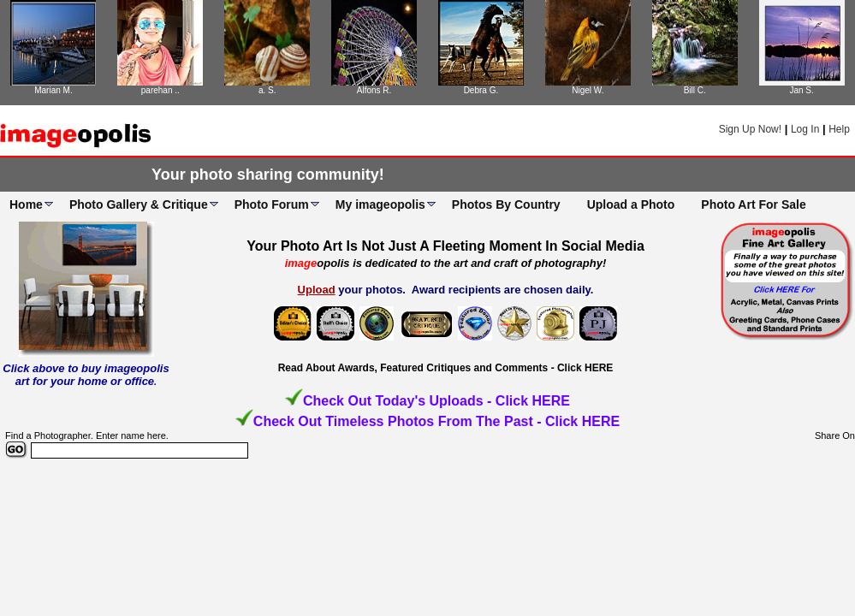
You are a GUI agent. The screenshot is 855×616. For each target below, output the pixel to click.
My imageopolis (380, 204)
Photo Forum (272, 204)
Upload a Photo (631, 204)
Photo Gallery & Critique (139, 204)
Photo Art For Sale (753, 204)
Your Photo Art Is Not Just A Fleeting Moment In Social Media (445, 246)
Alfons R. (374, 90)
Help (839, 129)
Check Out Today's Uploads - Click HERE (436, 401)
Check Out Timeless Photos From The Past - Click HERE (436, 421)
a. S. (267, 90)
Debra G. (481, 90)
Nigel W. (588, 90)
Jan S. (801, 90)
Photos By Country (506, 204)
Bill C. (695, 90)
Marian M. (53, 90)
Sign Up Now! (750, 129)
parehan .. (160, 90)
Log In (805, 129)
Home (26, 204)
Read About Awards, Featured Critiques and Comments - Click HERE (446, 368)
